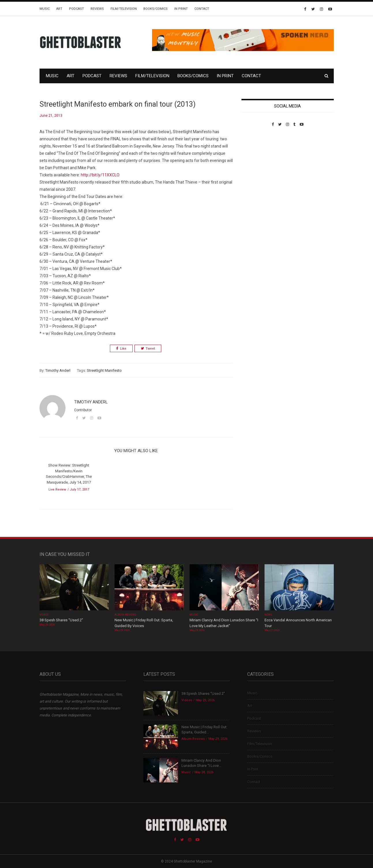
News (268, 615)
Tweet (148, 349)
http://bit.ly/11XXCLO (100, 175)
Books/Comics (155, 9)
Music (45, 9)
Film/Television (124, 9)
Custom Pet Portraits (258, 166)
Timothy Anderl (58, 370)
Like (121, 349)
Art (59, 9)
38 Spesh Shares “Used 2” (61, 620)
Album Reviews (125, 615)
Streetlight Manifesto (104, 370)
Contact (202, 9)
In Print (181, 9)
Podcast (76, 9)
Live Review (57, 489)
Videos (44, 615)
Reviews (97, 9)
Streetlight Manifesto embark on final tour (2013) (118, 104)
